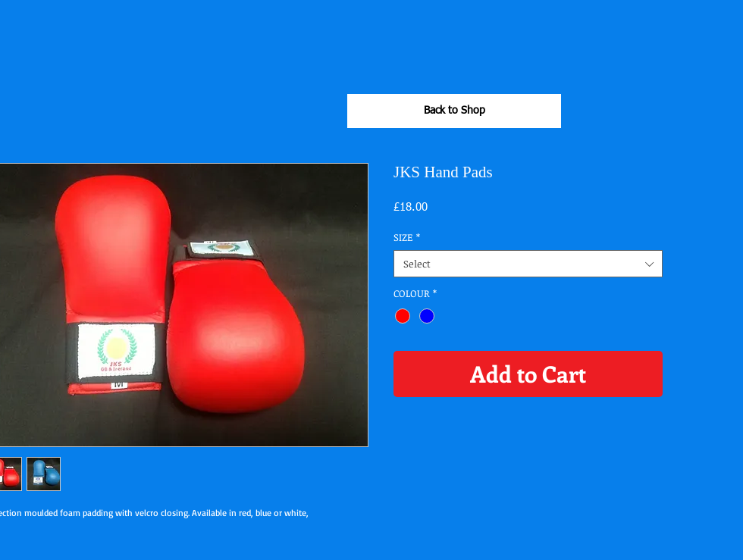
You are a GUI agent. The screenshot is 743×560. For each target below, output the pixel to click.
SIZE (407, 237)
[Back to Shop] (454, 111)
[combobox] (528, 264)
